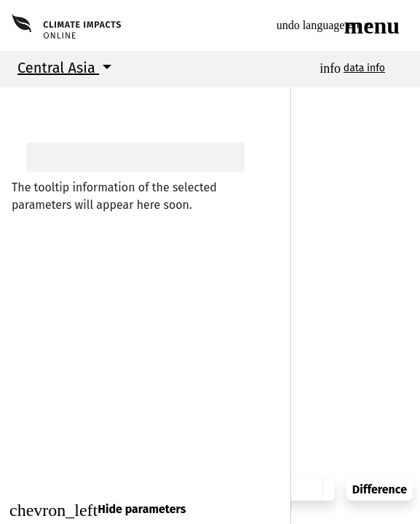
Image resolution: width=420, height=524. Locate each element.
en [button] (333, 25)
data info (364, 68)
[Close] (145, 510)
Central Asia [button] (58, 68)
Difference (375, 479)
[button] (22, 102)
